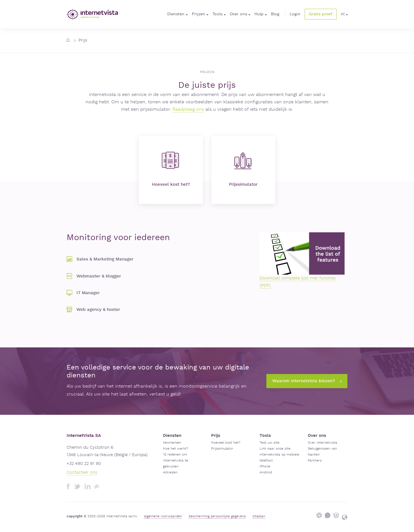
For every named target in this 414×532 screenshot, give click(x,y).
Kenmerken (172, 443)
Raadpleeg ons (188, 109)
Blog (275, 14)
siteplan (259, 516)
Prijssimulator (243, 169)
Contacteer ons (82, 472)
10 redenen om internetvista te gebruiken (176, 461)
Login (295, 14)
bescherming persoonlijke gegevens (217, 516)
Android (266, 472)
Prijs (83, 40)
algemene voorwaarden (163, 516)
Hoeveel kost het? (171, 169)
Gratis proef (321, 14)
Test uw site (269, 443)
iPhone (265, 466)
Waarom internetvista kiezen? (307, 381)
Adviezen (170, 472)
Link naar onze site (275, 449)
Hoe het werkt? (176, 449)
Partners (315, 461)
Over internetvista (322, 443)
